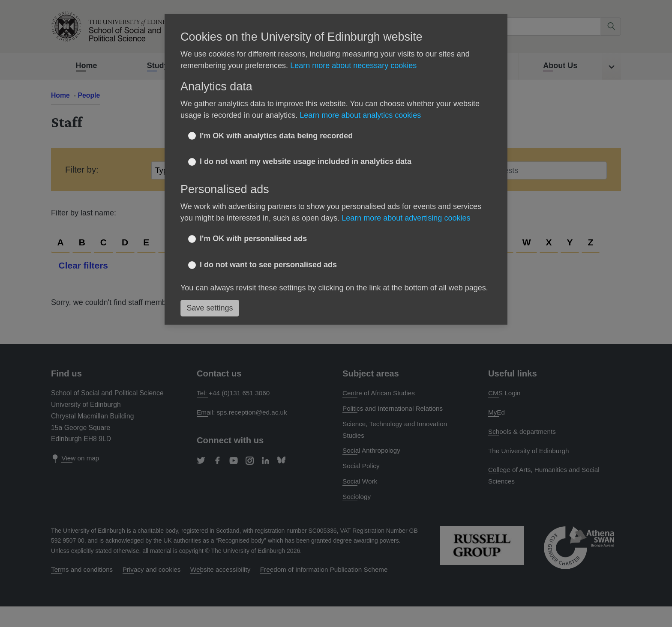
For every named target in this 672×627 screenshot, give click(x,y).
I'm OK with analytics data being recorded (276, 136)
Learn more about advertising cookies (406, 218)
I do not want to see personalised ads (268, 265)
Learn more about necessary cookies (353, 66)
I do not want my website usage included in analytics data (306, 161)
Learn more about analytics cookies (360, 115)
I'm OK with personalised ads (253, 239)
